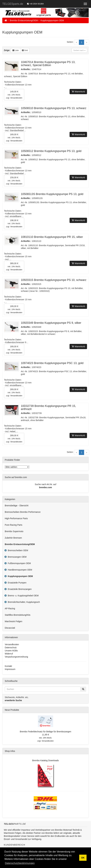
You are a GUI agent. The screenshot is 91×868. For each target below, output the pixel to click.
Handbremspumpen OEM (19, 570)
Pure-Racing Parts (13, 525)
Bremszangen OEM (17, 557)
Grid (25, 50)
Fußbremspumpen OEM (19, 563)
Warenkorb (78, 92)
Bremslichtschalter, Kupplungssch (23, 602)
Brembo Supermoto (14, 531)
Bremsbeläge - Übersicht (17, 506)
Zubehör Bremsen (13, 538)
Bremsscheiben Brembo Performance (23, 512)
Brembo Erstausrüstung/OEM (24, 20)
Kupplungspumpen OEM (52, 20)
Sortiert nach (79, 50)
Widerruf (9, 654)
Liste (16, 50)
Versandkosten (16, 98)
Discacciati (10, 628)
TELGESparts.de (13, 4)
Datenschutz (11, 648)
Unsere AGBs (11, 651)
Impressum (10, 669)
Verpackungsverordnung (16, 657)
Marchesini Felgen (13, 621)
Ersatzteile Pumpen (16, 583)
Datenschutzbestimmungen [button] (20, 863)
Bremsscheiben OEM (17, 550)
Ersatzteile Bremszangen (19, 589)
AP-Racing (10, 608)
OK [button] (83, 858)
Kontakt (8, 666)
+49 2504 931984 (35, 4)
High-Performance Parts (16, 518)
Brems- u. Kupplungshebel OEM (23, 596)
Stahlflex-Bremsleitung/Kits (18, 615)
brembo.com (45, 487)
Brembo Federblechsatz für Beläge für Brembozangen (45, 732)
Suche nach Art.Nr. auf (45, 484)
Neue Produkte (12, 710)
